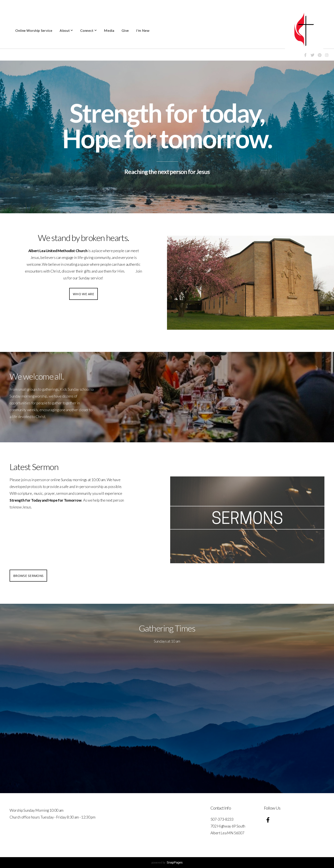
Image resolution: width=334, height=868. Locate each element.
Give (125, 30)
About (66, 30)
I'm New (143, 30)
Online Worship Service (34, 30)
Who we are (83, 294)
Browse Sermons (28, 576)
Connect (89, 30)
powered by (167, 862)
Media (109, 30)
